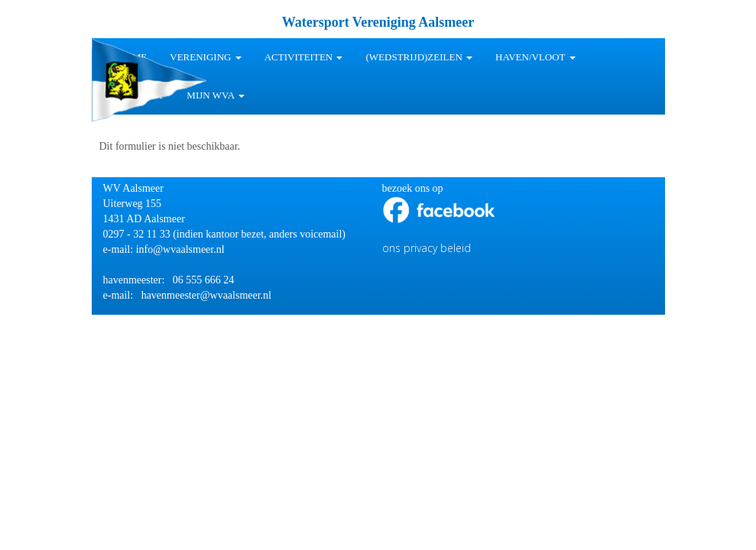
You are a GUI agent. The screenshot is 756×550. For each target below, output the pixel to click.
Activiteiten (304, 57)
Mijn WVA (215, 95)
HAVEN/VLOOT (535, 57)
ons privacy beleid (427, 248)
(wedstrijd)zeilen (419, 57)
